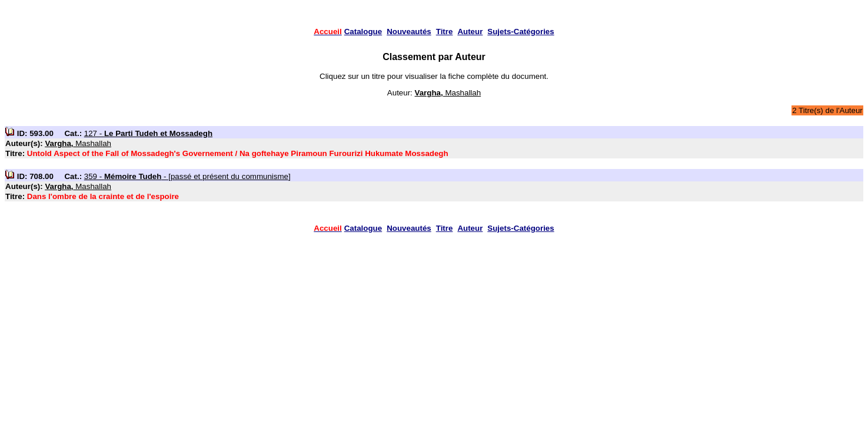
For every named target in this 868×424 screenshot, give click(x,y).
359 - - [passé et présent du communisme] (187, 176)
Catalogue (363, 32)
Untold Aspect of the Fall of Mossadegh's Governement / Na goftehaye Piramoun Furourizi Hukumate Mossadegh (238, 153)
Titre (445, 32)
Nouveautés (409, 32)
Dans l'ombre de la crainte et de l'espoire (103, 196)
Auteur (470, 32)
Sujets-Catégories (521, 32)
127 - (148, 133)
